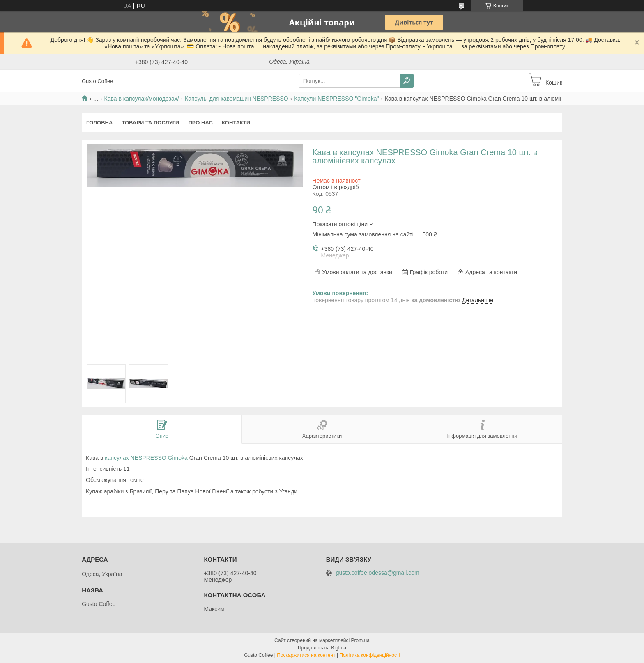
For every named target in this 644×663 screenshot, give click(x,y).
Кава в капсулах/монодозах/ (142, 99)
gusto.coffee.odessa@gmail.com (378, 573)
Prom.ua (360, 640)
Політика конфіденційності (370, 655)
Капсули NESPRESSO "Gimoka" (336, 99)
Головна (99, 123)
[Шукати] (407, 81)
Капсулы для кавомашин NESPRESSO (237, 99)
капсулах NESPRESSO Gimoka (146, 458)
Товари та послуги (150, 123)
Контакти (236, 123)
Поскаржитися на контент (306, 655)
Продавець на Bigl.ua (322, 648)
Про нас (200, 123)
